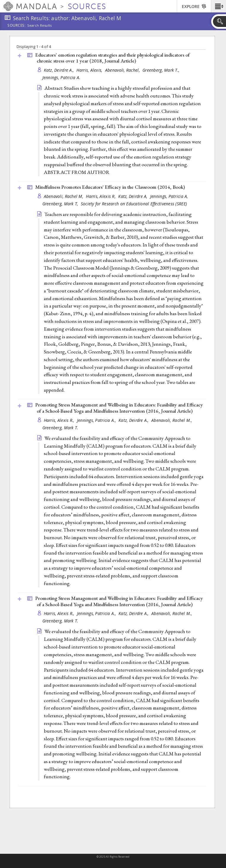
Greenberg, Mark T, (61, 204)
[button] (218, 6)
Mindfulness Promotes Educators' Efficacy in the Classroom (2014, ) (110, 187)
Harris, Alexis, (90, 70)
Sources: (17, 26)
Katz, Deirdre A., (60, 70)
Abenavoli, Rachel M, (64, 196)
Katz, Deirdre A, (133, 196)
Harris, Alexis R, (101, 196)
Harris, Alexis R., (60, 420)
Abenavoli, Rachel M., (172, 420)
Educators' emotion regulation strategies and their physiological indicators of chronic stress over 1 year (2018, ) (112, 58)
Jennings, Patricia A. (61, 77)
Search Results (40, 25)
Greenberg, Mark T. (60, 428)
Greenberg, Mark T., (162, 70)
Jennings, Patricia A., (97, 420)
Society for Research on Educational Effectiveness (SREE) (134, 204)
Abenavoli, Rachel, (123, 70)
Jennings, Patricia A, (170, 196)
